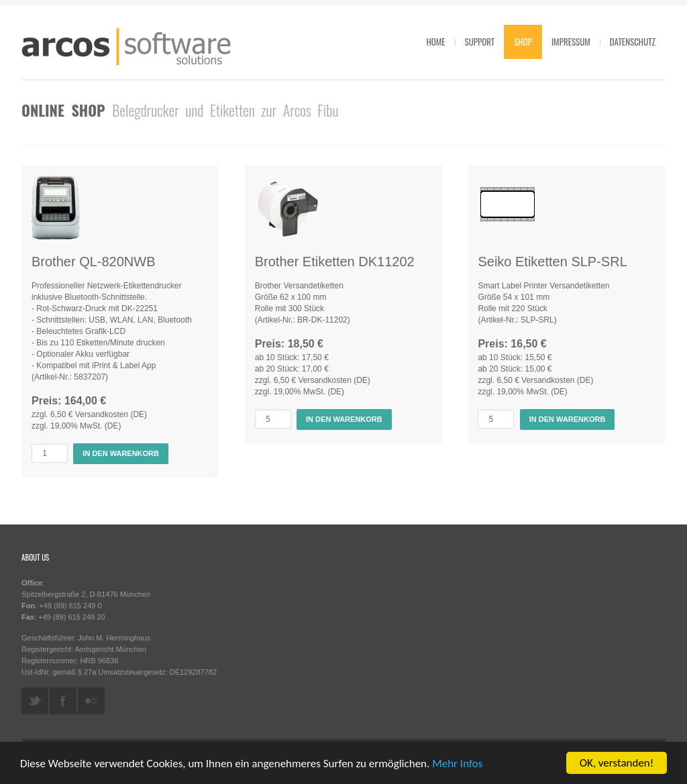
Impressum (571, 42)
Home (435, 42)
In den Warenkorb (121, 453)
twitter (35, 701)
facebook (63, 701)
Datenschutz (633, 42)
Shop (523, 42)
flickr (91, 701)
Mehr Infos (457, 764)
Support (480, 42)
